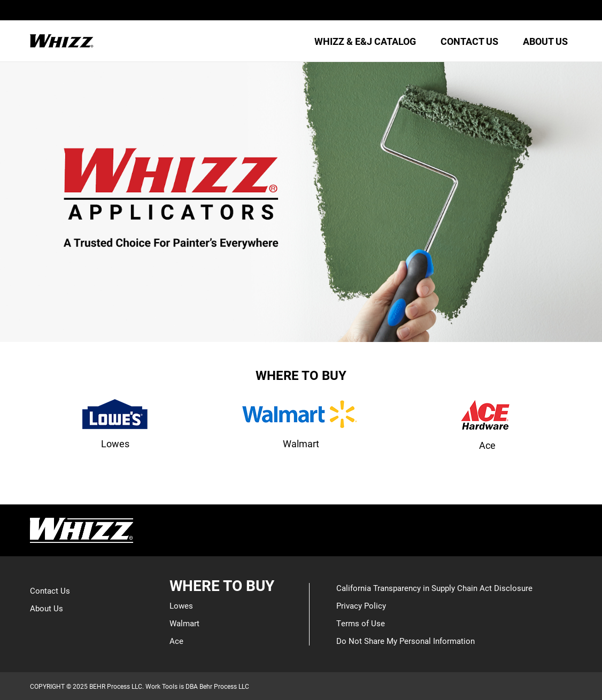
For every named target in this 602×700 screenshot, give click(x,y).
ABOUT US (545, 41)
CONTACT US (469, 41)
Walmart (184, 623)
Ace (176, 641)
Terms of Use (361, 623)
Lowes (181, 605)
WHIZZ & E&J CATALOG (365, 41)
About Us (47, 608)
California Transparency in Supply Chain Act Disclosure (434, 588)
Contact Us (50, 590)
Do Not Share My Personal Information (406, 641)
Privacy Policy (361, 605)
